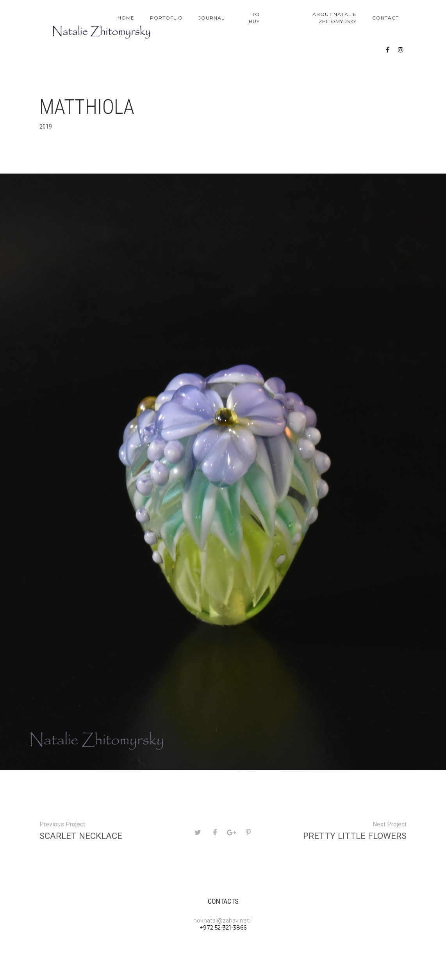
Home (126, 18)
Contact (385, 18)
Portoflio (166, 18)
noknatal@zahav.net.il (223, 921)
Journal (211, 18)
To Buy (254, 18)
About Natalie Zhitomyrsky (334, 18)
